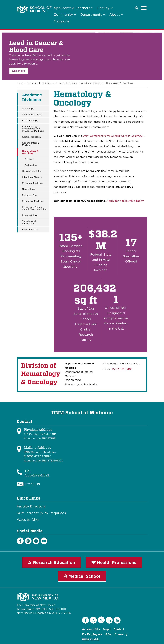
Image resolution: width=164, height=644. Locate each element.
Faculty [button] (105, 8)
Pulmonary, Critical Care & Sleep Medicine (34, 208)
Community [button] (65, 15)
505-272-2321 (37, 475)
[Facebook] (20, 541)
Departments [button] (93, 15)
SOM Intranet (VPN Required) (41, 513)
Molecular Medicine (32, 183)
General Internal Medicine (31, 144)
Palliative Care (30, 195)
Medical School (82, 576)
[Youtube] (44, 541)
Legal (107, 629)
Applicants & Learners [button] (73, 8)
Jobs (108, 634)
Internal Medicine (68, 83)
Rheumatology (30, 215)
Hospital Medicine (32, 171)
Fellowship (31, 165)
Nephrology (29, 189)
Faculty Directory (31, 506)
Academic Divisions (92, 83)
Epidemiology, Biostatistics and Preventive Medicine (33, 129)
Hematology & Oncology (120, 83)
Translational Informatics (29, 222)
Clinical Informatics (32, 115)
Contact (29, 159)
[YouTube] (117, 620)
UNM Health (90, 639)
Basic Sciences (30, 230)
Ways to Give (28, 520)
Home (20, 83)
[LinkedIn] (36, 541)
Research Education (52, 562)
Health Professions (114, 562)
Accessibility (91, 629)
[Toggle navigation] (144, 8)
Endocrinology (30, 121)
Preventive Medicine (33, 201)
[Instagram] (28, 541)
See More (19, 71)
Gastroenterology (32, 137)
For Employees (92, 634)
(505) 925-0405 (122, 369)
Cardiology (28, 109)
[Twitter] (101, 620)
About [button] (116, 15)
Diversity (121, 634)
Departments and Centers (41, 83)
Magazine (61, 21)
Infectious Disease (32, 177)
